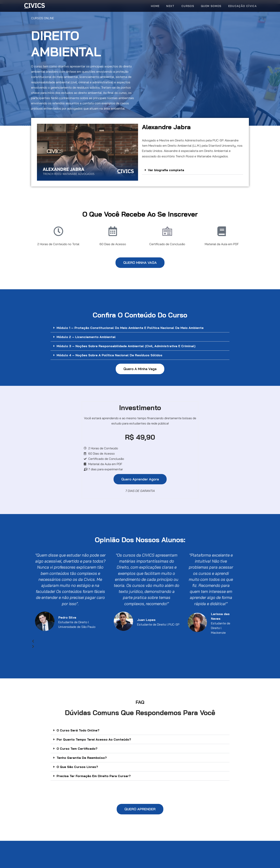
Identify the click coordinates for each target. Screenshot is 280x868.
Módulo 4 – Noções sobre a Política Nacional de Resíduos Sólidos (109, 355)
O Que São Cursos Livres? (77, 767)
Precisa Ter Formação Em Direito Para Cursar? (94, 776)
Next (170, 6)
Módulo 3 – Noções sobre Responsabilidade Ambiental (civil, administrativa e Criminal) (126, 346)
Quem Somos (211, 6)
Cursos (188, 6)
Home (155, 6)
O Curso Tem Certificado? (77, 749)
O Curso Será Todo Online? (78, 730)
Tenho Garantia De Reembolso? (82, 758)
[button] (192, 170)
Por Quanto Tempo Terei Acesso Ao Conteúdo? (94, 739)
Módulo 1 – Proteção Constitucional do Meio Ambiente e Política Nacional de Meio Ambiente (130, 328)
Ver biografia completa (166, 170)
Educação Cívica (242, 6)
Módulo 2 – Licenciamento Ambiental (86, 337)
